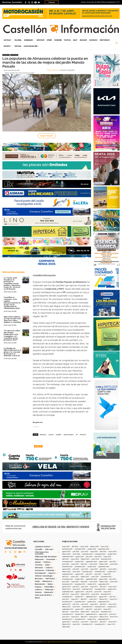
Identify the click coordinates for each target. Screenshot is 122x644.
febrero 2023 (104, 564)
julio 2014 (113, 614)
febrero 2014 (104, 617)
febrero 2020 (104, 582)
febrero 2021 (85, 577)
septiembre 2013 (104, 619)
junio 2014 (66, 617)
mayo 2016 (94, 604)
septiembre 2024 (68, 557)
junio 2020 (66, 582)
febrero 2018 (85, 594)
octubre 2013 (92, 619)
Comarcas (6, 55)
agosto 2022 (66, 569)
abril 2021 (65, 577)
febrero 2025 (66, 554)
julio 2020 (113, 579)
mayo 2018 (107, 592)
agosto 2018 (80, 592)
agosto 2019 (66, 587)
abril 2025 (103, 552)
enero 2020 (114, 582)
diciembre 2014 (106, 612)
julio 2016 (76, 604)
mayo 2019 (94, 587)
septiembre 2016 (104, 602)
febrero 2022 (66, 572)
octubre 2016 (92, 602)
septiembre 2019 (104, 584)
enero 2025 (76, 554)
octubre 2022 (92, 567)
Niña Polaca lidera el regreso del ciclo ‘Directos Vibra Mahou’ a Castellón (12, 320)
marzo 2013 (112, 622)
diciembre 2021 (87, 572)
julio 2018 (89, 592)
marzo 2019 (112, 587)
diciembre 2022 (67, 567)
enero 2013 (76, 624)
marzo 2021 (75, 577)
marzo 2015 (75, 612)
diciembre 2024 (87, 554)
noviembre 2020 (67, 579)
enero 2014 (114, 617)
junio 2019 (85, 587)
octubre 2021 (112, 572)
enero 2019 (76, 589)
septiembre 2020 (91, 579)
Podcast (52, 2)
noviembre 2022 (80, 567)
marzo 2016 (112, 604)
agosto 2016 (66, 604)
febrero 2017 (104, 599)
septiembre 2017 (91, 597)
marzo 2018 (75, 594)
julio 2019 (76, 587)
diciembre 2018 (87, 589)
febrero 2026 (95, 547)
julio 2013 (76, 622)
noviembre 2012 (100, 624)
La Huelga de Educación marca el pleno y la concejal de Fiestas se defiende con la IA (12, 352)
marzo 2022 (112, 569)
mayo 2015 (107, 609)
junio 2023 (66, 564)
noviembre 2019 (80, 584)
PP (77, 435)
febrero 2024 (85, 559)
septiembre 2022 (104, 567)
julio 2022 (76, 569)
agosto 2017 (103, 597)
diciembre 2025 (67, 549)
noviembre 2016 (80, 602)
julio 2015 (89, 609)
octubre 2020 (79, 579)
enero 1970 (111, 624)
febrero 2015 (85, 612)
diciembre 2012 (87, 624)
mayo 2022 (94, 569)
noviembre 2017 (67, 597)
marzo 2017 (93, 599)
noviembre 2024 (100, 554)
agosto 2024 (80, 557)
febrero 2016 (66, 607)
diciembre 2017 (106, 594)
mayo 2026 (66, 547)
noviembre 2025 (80, 549)
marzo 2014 (93, 617)
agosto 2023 (103, 562)
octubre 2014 (79, 614)
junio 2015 (98, 609)
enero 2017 (114, 599)
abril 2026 (75, 547)
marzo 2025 (112, 552)
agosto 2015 (80, 609)
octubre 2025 (92, 549)
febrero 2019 (66, 589)
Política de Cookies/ (74, 642)
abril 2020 (84, 582)
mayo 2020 (75, 582)
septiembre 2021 (68, 574)
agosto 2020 (103, 579)
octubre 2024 (112, 554)
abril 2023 (84, 564)
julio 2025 (76, 552)
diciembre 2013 (67, 619)
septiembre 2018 (68, 592)
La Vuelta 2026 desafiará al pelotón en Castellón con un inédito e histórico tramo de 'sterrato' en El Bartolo (12, 283)
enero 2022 (76, 572)
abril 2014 (84, 617)
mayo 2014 (75, 617)
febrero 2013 (66, 624)
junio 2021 (98, 574)
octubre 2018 (112, 589)
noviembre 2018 (100, 589)
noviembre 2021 (100, 572)
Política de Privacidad (59, 642)
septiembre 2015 (68, 609)
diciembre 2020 (106, 577)
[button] (117, 43)
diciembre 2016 (67, 602)
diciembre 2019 (67, 584)
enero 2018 (95, 594)
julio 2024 (89, 557)
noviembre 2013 (80, 619)
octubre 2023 (79, 562)
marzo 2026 (84, 547)
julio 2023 (113, 562)
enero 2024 (95, 559)
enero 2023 (114, 564)
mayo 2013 (94, 622)
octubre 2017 (79, 597)
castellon (58, 435)
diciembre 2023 (106, 559)
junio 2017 (66, 599)
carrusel (51, 435)
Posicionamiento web (89, 642)
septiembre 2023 (91, 562)
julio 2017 (113, 597)
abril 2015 (65, 612)
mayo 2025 (94, 552)
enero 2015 (95, 612)
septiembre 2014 (91, 614)
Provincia (83, 435)
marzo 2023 (93, 564)
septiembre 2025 (104, 549)
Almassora (14, 55)
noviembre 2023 (67, 562)
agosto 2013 (66, 622)
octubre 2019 (92, 584)
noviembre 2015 (100, 607)
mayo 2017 (75, 599)
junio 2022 (85, 569)
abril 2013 (103, 622)
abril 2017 (84, 599)
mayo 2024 (107, 557)
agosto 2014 (103, 614)
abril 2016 (103, 604)
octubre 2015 (112, 607)
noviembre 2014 (67, 614)
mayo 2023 (75, 564)
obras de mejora (69, 435)
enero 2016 (76, 607)
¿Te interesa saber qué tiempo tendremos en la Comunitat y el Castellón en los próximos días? (12, 335)
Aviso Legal (47, 642)
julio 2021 (89, 574)
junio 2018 (98, 592)
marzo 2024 (75, 559)
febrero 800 (66, 627)
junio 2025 (85, 552)
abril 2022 (103, 569)
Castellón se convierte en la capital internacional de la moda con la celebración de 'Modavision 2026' (12, 303)
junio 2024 (98, 557)
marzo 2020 (93, 582)
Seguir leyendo (47, 136)
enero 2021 (95, 577)
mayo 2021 (107, 574)
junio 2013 (85, 622)
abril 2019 (103, 587)
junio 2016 (85, 604)
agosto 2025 (66, 552)
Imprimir (38, 446)
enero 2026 (105, 547)
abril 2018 (65, 594)
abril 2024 (65, 559)
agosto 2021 (80, 574)
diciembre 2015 (87, 607)
